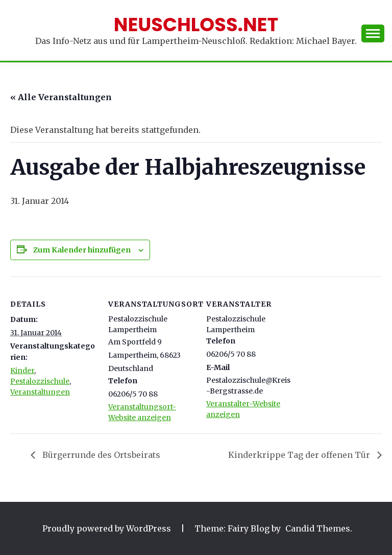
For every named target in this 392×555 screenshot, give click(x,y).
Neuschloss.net (196, 25)
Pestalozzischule (40, 381)
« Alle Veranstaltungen (61, 97)
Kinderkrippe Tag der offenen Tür (300, 455)
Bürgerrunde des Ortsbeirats (100, 455)
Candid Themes (318, 528)
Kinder (22, 371)
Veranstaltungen (40, 392)
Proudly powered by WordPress (108, 528)
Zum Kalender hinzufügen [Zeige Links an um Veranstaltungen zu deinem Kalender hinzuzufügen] (82, 250)
